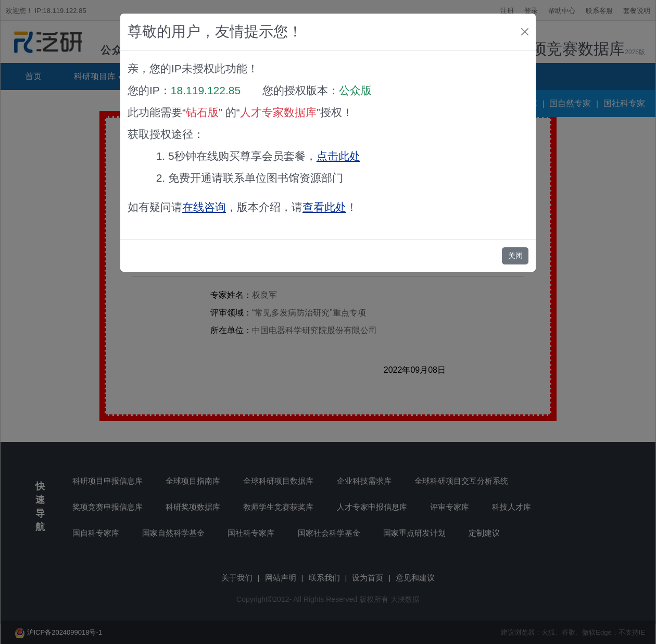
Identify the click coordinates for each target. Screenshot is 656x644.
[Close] (525, 32)
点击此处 (338, 156)
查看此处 (324, 207)
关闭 (515, 256)
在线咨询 (204, 207)
